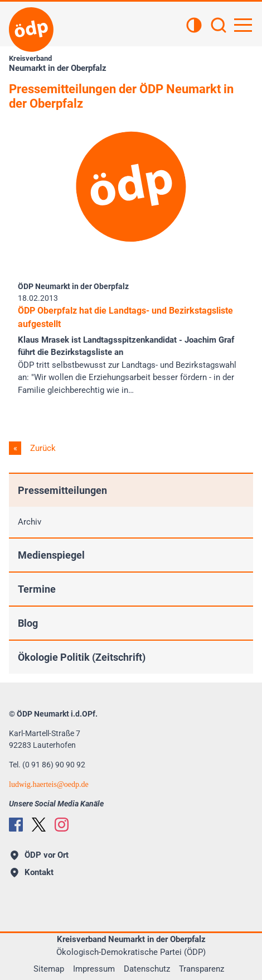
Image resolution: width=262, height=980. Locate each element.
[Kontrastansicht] (194, 26)
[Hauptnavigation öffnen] (243, 25)
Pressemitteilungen (62, 490)
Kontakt (32, 872)
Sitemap (49, 969)
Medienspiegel (51, 555)
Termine (37, 589)
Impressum (94, 969)
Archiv (30, 522)
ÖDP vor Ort (40, 855)
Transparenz (202, 969)
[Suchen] (219, 26)
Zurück (42, 448)
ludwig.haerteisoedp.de (49, 784)
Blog (28, 623)
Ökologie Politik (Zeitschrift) (82, 657)
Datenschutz (147, 969)
